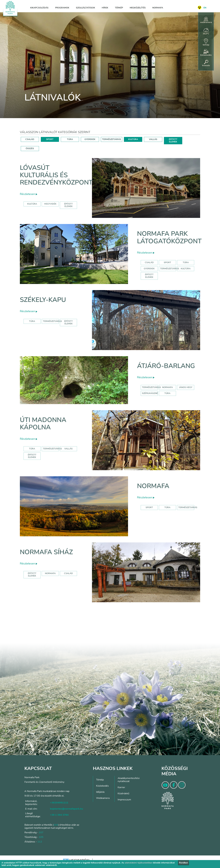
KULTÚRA (133, 139)
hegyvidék (50, 204)
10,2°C (206, 31)
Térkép (119, 8)
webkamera (206, 20)
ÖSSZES (30, 148)
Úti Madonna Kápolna (43, 424)
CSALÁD (30, 139)
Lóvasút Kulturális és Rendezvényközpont (56, 175)
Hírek (105, 8)
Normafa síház (46, 552)
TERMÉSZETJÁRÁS (112, 139)
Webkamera (103, 798)
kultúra (32, 204)
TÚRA (70, 139)
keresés (206, 63)
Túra (186, 262)
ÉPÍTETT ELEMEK (173, 141)
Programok (62, 8)
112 (40, 842)
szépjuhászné (150, 393)
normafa (167, 387)
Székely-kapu (43, 300)
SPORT (50, 139)
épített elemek (68, 205)
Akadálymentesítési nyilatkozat (129, 780)
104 (56, 825)
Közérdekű (123, 793)
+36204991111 (59, 803)
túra (167, 393)
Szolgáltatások (85, 8)
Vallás (68, 449)
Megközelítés (138, 8)
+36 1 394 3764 (59, 815)
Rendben (183, 863)
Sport (167, 262)
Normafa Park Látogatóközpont (169, 237)
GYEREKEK (90, 139)
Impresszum (124, 800)
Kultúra (186, 269)
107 (41, 833)
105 (41, 837)
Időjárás (100, 792)
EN (205, 8)
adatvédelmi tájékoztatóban (139, 863)
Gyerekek (149, 269)
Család (149, 262)
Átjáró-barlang (166, 366)
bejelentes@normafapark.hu (66, 809)
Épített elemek (149, 276)
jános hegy (186, 387)
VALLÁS (153, 139)
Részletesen (29, 194)
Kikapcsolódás (39, 8)
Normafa (158, 8)
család (68, 573)
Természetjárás (170, 269)
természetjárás (151, 387)
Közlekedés (102, 786)
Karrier (121, 787)
